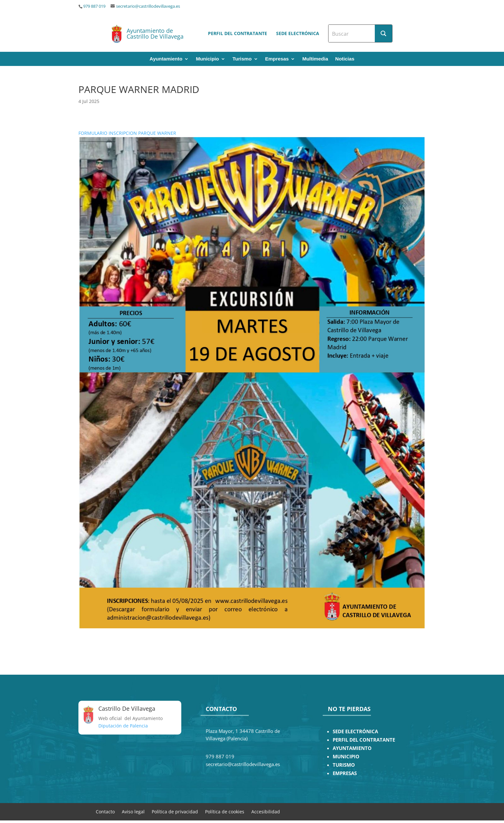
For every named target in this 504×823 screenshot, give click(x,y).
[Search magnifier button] (383, 33)
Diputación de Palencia (123, 726)
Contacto (105, 811)
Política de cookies (225, 811)
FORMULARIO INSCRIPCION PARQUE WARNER (127, 133)
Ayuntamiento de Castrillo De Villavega (155, 33)
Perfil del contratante (238, 33)
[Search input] (352, 33)
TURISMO (344, 765)
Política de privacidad (175, 811)
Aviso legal (133, 811)
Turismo (242, 59)
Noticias (345, 59)
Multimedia (315, 59)
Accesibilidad (266, 811)
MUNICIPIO (346, 757)
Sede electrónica (298, 33)
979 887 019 (94, 6)
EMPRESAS (345, 773)
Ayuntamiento (166, 59)
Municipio (207, 59)
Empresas (277, 59)
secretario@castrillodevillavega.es (148, 6)
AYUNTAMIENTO (352, 748)
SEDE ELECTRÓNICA (355, 731)
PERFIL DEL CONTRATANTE (364, 740)
